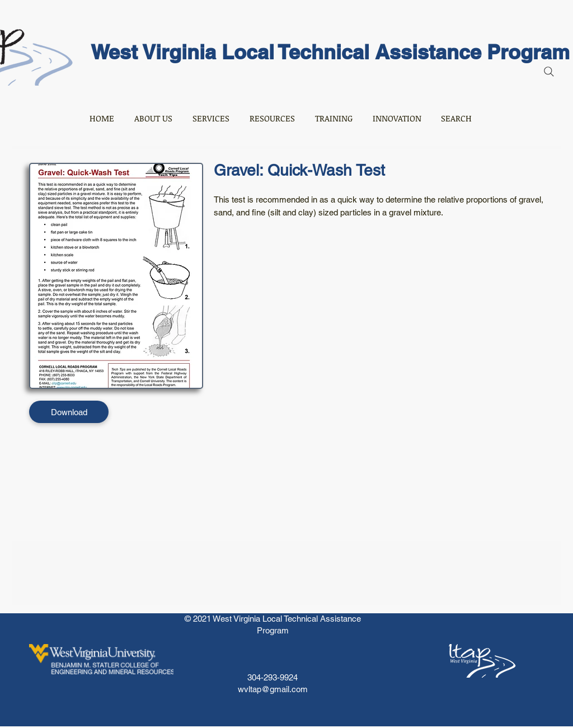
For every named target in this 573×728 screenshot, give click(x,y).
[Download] (69, 412)
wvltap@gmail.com (273, 689)
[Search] (549, 72)
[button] (153, 118)
